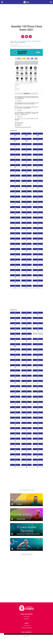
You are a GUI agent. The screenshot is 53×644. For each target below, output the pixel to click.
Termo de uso (26, 625)
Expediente (26, 619)
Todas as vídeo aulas (27, 554)
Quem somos (26, 616)
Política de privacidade (26, 628)
